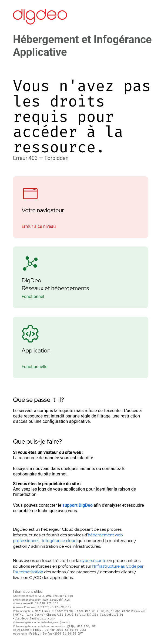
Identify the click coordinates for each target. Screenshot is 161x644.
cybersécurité (93, 561)
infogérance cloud (59, 541)
